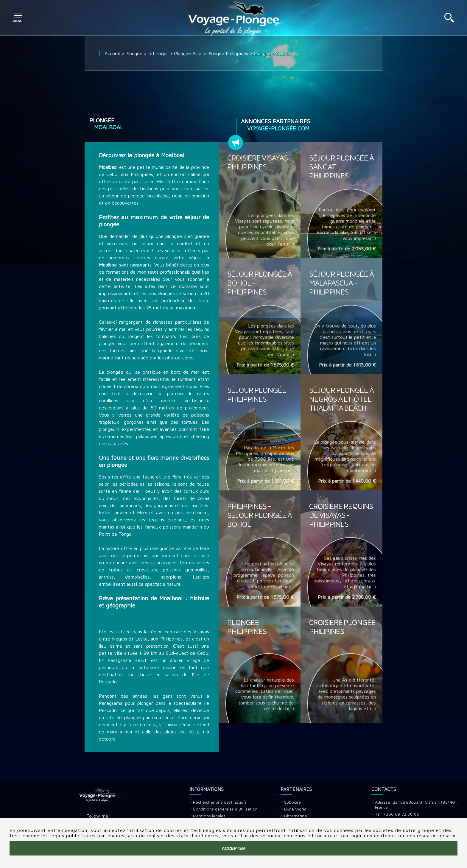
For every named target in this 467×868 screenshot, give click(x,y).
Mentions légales (209, 816)
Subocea (292, 802)
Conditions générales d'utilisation (225, 809)
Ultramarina (295, 816)
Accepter (233, 848)
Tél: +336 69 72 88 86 (397, 814)
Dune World (295, 809)
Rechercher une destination (220, 802)
